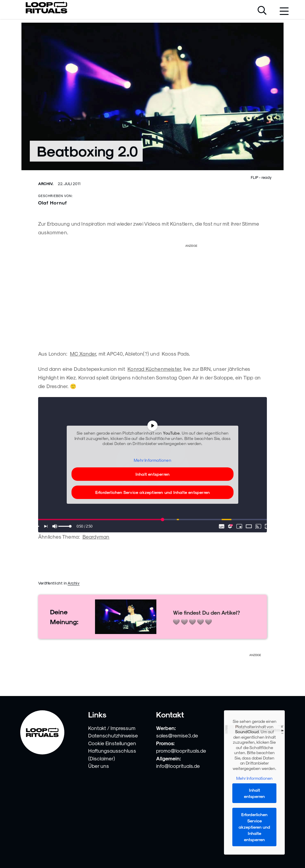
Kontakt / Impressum (112, 728)
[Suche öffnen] (262, 11)
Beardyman (96, 537)
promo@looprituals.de (181, 751)
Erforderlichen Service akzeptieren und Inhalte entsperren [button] (152, 492)
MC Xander (83, 354)
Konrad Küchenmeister (154, 369)
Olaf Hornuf (53, 203)
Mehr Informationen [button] (152, 460)
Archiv (74, 583)
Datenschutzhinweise (113, 735)
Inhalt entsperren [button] (152, 474)
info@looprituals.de (178, 766)
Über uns (99, 766)
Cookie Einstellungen (112, 743)
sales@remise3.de (177, 735)
